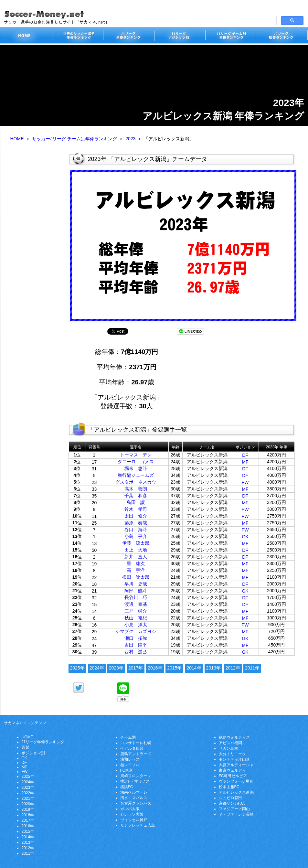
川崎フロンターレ (136, 776)
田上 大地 (136, 550)
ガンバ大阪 (130, 809)
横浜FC (127, 787)
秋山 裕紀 (136, 618)
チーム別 (128, 737)
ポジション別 (33, 753)
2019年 (28, 809)
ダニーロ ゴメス (136, 462)
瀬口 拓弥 (136, 638)
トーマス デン (136, 455)
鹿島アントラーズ (136, 754)
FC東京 (127, 770)
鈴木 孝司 (136, 509)
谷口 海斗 (136, 530)
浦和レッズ (130, 759)
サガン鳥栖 (228, 748)
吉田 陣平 (136, 645)
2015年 (174, 668)
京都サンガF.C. (232, 803)
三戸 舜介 (136, 611)
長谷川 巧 (136, 597)
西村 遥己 (136, 652)
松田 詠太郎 (136, 577)
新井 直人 (136, 557)
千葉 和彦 (136, 496)
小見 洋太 (136, 625)
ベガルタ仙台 (132, 748)
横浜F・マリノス (135, 781)
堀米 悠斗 (136, 468)
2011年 (252, 668)
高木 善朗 (136, 489)
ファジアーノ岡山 (234, 809)
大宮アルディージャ (236, 765)
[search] (205, 21)
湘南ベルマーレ (134, 792)
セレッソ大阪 (132, 814)
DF (245, 455)
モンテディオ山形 (234, 759)
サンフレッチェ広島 (138, 825)
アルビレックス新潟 (236, 792)
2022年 (28, 793)
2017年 (136, 668)
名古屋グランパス (136, 803)
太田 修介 (136, 516)
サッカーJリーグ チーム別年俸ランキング (74, 139)
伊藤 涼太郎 (136, 543)
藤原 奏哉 (136, 523)
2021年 (28, 798)
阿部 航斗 (136, 591)
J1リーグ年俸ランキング (43, 742)
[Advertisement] (35, 252)
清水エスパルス (134, 798)
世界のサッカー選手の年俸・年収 (77, 36)
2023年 (116, 668)
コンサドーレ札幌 (136, 743)
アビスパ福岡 (230, 743)
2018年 (28, 815)
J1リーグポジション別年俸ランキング (179, 36)
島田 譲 (136, 502)
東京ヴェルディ (232, 770)
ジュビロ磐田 (230, 798)
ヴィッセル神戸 (134, 820)
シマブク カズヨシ (136, 631)
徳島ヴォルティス (234, 737)
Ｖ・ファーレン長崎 (236, 814)
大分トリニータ (232, 754)
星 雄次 (136, 563)
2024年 (97, 668)
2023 (130, 139)
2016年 (155, 668)
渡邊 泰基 (136, 604)
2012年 (233, 668)
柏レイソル (130, 765)
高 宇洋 (136, 570)
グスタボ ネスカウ (136, 482)
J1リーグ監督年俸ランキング (282, 36)
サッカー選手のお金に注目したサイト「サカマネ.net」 (26, 36)
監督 (26, 747)
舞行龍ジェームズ (136, 475)
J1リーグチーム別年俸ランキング (230, 36)
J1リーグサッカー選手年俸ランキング (128, 36)
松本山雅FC (229, 787)
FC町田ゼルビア (233, 776)
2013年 (213, 668)
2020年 (28, 804)
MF (245, 462)
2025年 (77, 668)
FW (245, 482)
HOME (17, 139)
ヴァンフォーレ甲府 (236, 781)
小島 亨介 (136, 536)
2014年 (194, 668)
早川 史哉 (136, 584)
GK (245, 537)
